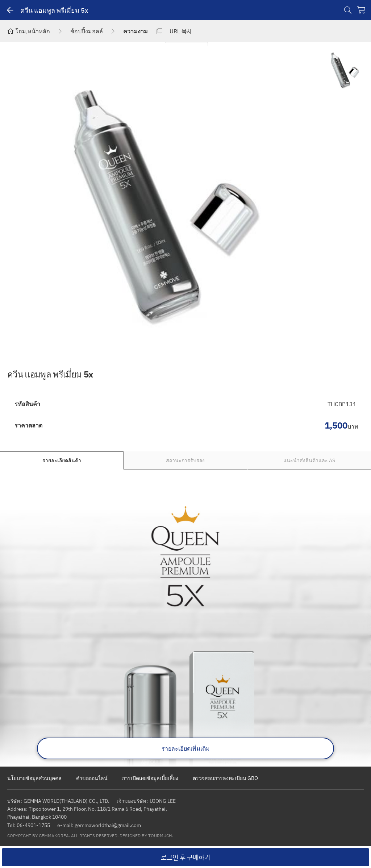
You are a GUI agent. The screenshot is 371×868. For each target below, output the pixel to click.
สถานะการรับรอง (185, 460)
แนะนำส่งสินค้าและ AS (309, 460)
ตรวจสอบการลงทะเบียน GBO (225, 778)
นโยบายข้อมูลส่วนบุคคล (34, 778)
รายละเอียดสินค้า (62, 460)
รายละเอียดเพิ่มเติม (186, 748)
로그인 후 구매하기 (185, 857)
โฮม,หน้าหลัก (29, 31)
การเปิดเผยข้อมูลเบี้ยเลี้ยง (150, 778)
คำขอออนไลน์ (92, 778)
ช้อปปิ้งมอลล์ (87, 31)
